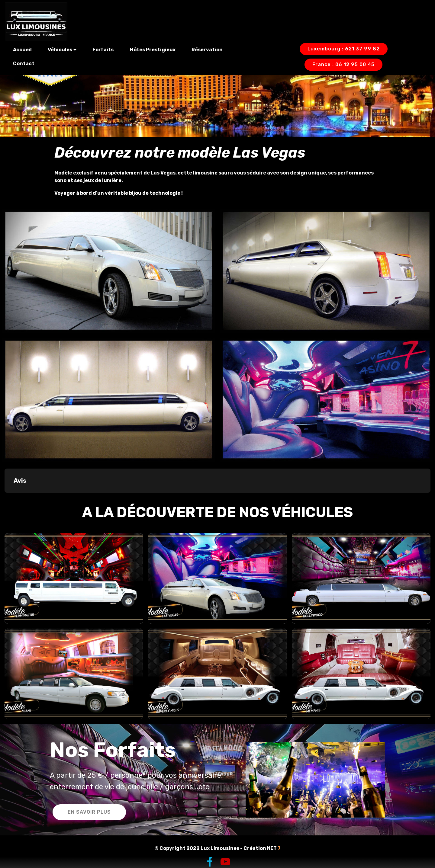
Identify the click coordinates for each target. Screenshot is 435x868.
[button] (5, 499)
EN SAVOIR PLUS (89, 812)
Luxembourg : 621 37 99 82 (344, 49)
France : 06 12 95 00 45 (343, 64)
